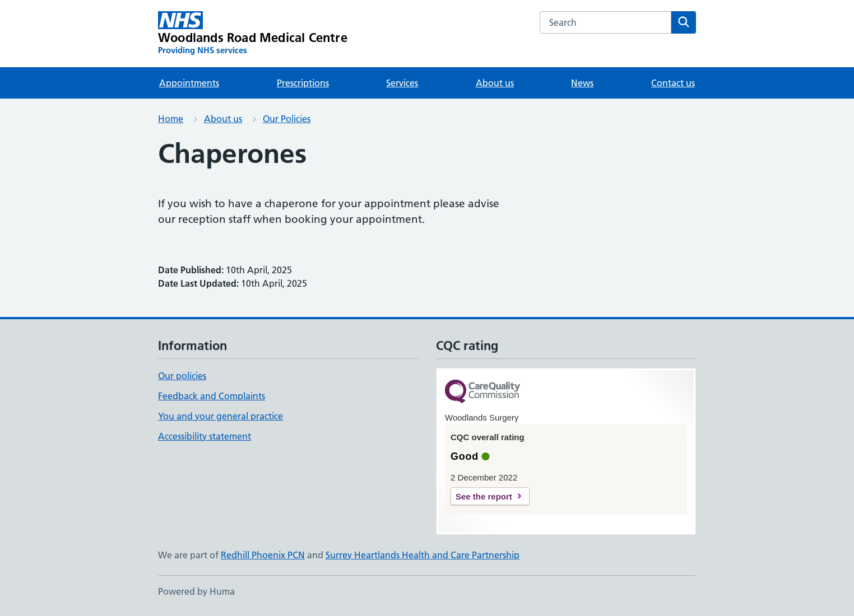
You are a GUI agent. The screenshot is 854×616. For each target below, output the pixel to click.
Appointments (189, 83)
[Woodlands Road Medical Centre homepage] (253, 34)
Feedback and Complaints (212, 396)
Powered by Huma (196, 591)
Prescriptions (303, 83)
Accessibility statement (205, 436)
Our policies (182, 376)
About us (495, 83)
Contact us (673, 83)
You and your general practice (221, 416)
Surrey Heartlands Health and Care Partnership (423, 555)
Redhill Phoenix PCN (263, 555)
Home (171, 119)
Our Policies (287, 119)
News (582, 83)
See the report (484, 496)
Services (402, 83)
